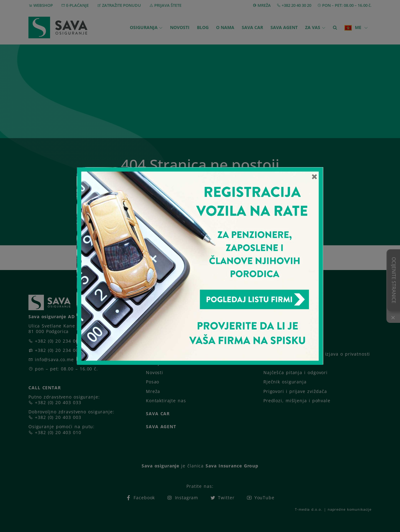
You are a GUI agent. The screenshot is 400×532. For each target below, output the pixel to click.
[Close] (315, 176)
